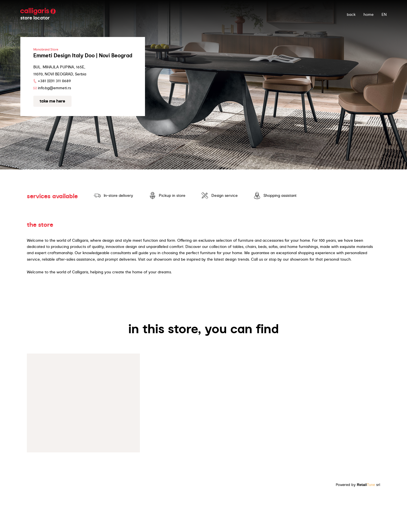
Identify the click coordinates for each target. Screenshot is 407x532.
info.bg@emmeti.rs (54, 88)
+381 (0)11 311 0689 (54, 81)
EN (384, 14)
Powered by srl (358, 485)
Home (369, 14)
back (351, 14)
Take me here (52, 101)
